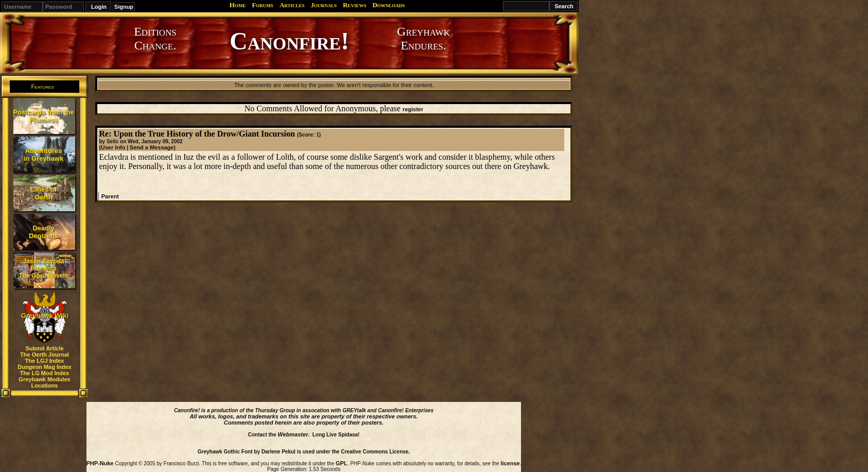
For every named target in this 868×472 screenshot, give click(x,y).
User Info (113, 147)
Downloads (388, 5)
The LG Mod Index (45, 373)
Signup (124, 7)
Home (238, 5)
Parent (110, 196)
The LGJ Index (45, 361)
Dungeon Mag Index (45, 367)
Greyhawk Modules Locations (44, 382)
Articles (292, 5)
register (413, 109)
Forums (262, 5)
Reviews (354, 5)
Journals (324, 5)
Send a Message (152, 147)
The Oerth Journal (45, 355)
